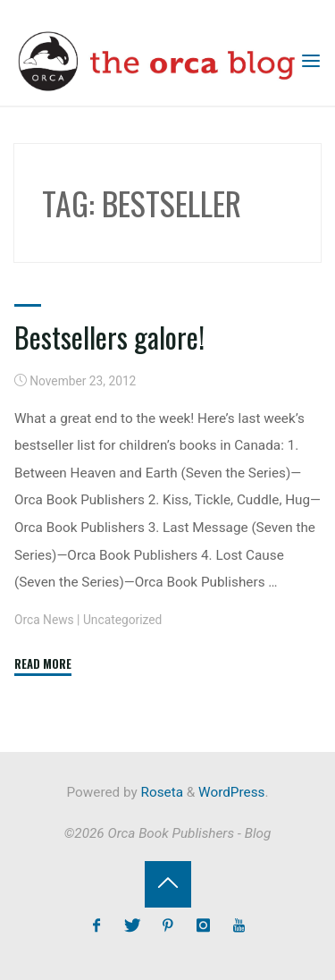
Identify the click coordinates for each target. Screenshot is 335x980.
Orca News (44, 620)
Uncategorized (122, 620)
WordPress (231, 792)
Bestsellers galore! (109, 337)
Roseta (160, 792)
